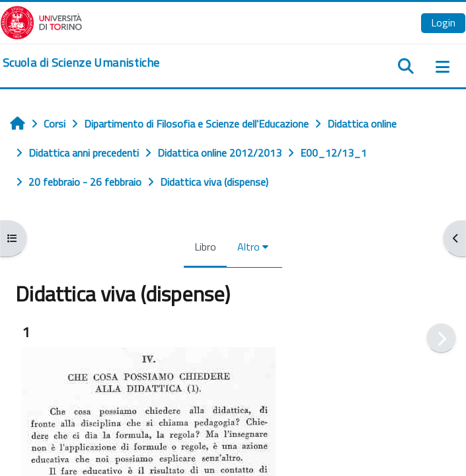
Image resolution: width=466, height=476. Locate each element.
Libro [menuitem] (205, 247)
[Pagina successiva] (441, 338)
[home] (81, 63)
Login (443, 22)
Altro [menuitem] (249, 247)
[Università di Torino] (41, 21)
